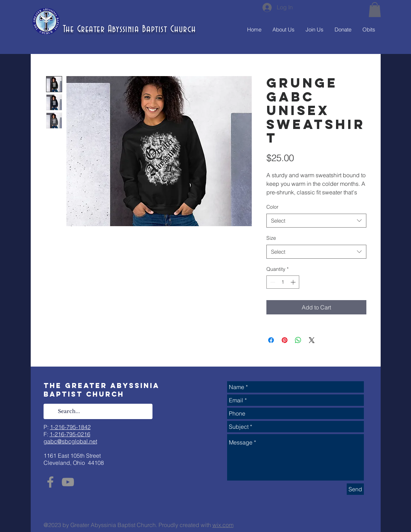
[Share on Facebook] (271, 340)
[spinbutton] (283, 282)
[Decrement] (272, 282)
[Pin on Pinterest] (285, 340)
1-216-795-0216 (70, 434)
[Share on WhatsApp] (298, 340)
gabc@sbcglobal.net (70, 441)
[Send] (355, 489)
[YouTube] (68, 482)
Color (272, 207)
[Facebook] (50, 482)
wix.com (223, 525)
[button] (375, 10)
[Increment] (294, 282)
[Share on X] (312, 340)
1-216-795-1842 (70, 427)
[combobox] (316, 221)
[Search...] (98, 411)
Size (271, 238)
